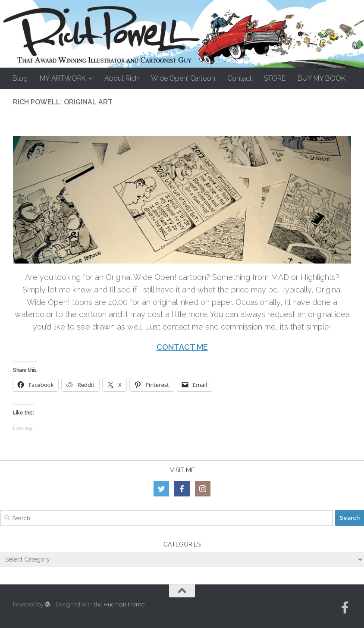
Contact (240, 78)
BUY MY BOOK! (322, 78)
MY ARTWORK (63, 78)
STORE (275, 78)
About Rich (122, 78)
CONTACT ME (182, 347)
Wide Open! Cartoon (183, 78)
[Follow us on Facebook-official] (345, 608)
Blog (20, 78)
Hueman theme (124, 604)
